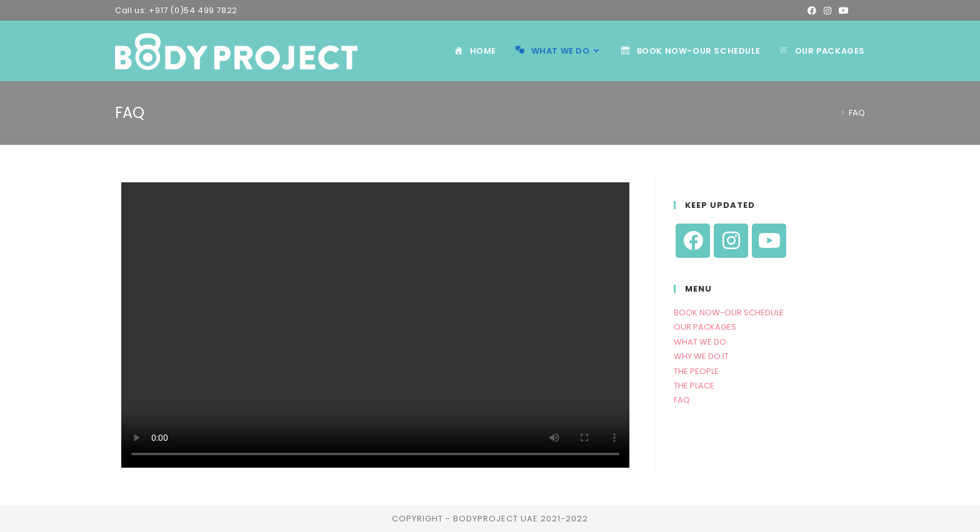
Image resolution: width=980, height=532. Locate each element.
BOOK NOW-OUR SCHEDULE (729, 313)
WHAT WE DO (700, 342)
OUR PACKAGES (705, 327)
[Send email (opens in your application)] (859, 11)
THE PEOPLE (696, 371)
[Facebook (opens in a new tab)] (812, 11)
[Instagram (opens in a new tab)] (827, 11)
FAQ (682, 400)
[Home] (833, 113)
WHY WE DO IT (701, 356)
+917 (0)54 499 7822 (193, 10)
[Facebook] (693, 241)
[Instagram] (731, 241)
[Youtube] (769, 241)
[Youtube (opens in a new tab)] (844, 11)
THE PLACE (694, 386)
